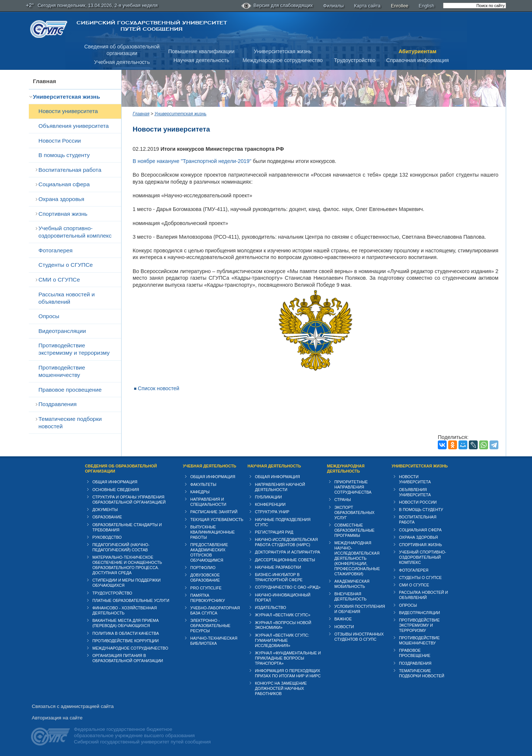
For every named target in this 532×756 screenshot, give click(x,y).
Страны (343, 500)
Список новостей (158, 388)
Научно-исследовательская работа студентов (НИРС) (286, 542)
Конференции (270, 504)
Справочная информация (417, 60)
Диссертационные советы (285, 560)
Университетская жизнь (283, 51)
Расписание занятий (214, 512)
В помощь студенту (64, 155)
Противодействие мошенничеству (62, 371)
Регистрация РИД (274, 532)
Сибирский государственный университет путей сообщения (152, 26)
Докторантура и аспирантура (288, 552)
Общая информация (115, 482)
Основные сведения (116, 490)
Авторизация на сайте (57, 718)
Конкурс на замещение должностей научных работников (281, 688)
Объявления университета (74, 126)
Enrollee (400, 6)
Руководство (107, 537)
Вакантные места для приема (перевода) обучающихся (126, 623)
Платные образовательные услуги (131, 600)
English (426, 6)
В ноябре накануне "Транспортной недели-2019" (192, 161)
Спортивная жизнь (63, 214)
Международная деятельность (346, 469)
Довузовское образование (205, 578)
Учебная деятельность (122, 62)
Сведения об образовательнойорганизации (122, 50)
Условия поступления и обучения (360, 609)
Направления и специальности (208, 502)
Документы (105, 510)
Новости (344, 627)
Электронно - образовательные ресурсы (210, 626)
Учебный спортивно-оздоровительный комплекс (75, 232)
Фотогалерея (55, 250)
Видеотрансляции (62, 331)
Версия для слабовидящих (277, 6)
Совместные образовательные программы (354, 530)
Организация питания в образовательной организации (128, 658)
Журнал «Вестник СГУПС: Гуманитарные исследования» (282, 640)
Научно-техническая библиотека (214, 641)
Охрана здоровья (61, 199)
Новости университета (68, 111)
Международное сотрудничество (282, 60)
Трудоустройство (355, 60)
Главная (45, 81)
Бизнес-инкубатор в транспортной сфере (279, 577)
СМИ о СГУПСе (59, 280)
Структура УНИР (272, 512)
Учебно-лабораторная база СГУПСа (215, 610)
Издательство (270, 607)
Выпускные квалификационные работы (213, 532)
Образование (107, 517)
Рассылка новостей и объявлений (66, 298)
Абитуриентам (418, 51)
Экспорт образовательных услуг (354, 512)
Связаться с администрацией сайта (73, 706)
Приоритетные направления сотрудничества (353, 487)
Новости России (60, 141)
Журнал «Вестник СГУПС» (283, 615)
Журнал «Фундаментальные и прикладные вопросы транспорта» (288, 658)
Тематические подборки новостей (70, 423)
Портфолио (203, 568)
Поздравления (57, 404)
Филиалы (334, 6)
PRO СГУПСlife (206, 588)
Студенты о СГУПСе (66, 265)
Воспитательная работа (70, 170)
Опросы (49, 316)
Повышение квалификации (201, 51)
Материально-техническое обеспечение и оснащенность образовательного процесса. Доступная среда (127, 565)
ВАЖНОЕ (343, 619)
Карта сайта (367, 6)
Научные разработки (278, 567)
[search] (475, 6)
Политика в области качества (126, 633)
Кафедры (200, 492)
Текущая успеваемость (217, 520)
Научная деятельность (202, 60)
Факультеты (203, 484)
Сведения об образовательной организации (121, 469)
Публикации (268, 497)
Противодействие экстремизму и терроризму (74, 349)
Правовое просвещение (70, 390)
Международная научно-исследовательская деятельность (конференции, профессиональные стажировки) (357, 558)
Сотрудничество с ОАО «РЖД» (288, 587)
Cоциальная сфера (64, 184)
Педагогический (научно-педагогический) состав (121, 547)
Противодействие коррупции (126, 641)
